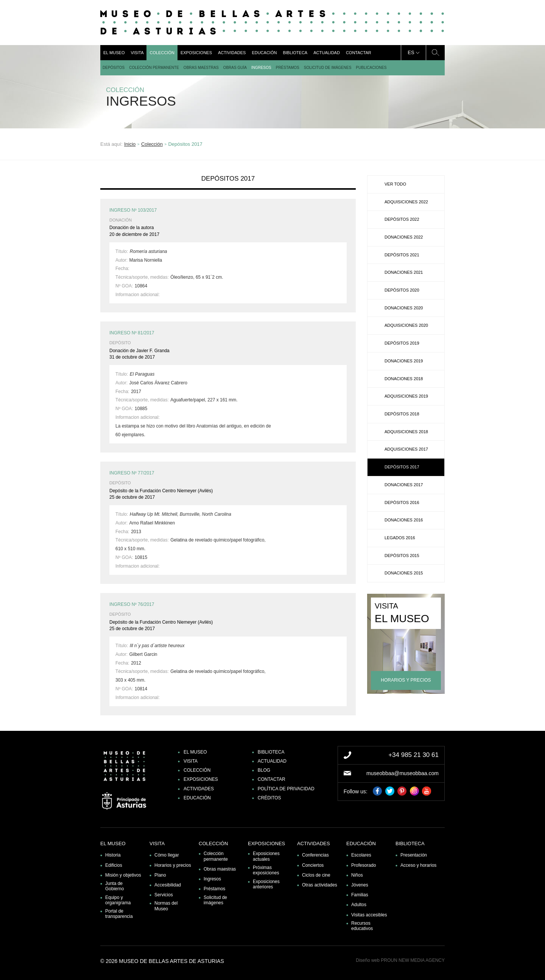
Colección (162, 53)
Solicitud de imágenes (328, 68)
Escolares (361, 855)
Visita (137, 53)
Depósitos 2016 (402, 502)
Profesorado (364, 865)
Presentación (414, 855)
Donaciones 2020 (404, 308)
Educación (264, 53)
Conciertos (313, 865)
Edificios (114, 865)
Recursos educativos (362, 926)
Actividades (232, 53)
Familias (360, 895)
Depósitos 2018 (402, 414)
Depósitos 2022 (402, 219)
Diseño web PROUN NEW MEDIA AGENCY (400, 960)
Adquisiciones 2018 (406, 432)
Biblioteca (295, 53)
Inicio (130, 144)
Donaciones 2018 (404, 379)
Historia (113, 855)
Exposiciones (196, 53)
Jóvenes (360, 885)
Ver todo (395, 184)
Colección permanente (154, 68)
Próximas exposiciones (266, 870)
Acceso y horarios (418, 865)
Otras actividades (320, 885)
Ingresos (261, 68)
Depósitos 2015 (402, 556)
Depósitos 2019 (402, 343)
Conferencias (315, 855)
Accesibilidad (168, 885)
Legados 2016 (400, 538)
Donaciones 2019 (404, 361)
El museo (114, 53)
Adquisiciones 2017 (406, 449)
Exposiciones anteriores (266, 884)
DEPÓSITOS (114, 68)
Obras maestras (201, 68)
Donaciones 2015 (404, 573)
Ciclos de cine (316, 875)
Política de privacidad (286, 789)
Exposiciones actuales (266, 856)
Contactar (359, 53)
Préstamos (288, 68)
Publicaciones (371, 68)
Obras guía (235, 68)
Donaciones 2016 (404, 520)
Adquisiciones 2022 (406, 202)
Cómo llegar (167, 855)
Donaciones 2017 (404, 485)
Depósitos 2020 (402, 290)
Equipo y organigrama (118, 900)
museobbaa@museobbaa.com (403, 773)
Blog (264, 770)
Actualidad (327, 53)
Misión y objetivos (123, 875)
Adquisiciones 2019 (406, 396)
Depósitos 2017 (402, 467)
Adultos (359, 905)
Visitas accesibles (369, 915)
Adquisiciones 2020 (406, 325)
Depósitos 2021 (402, 255)
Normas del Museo (166, 906)
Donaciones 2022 (404, 237)
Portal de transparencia (119, 914)
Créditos (269, 798)
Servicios (164, 895)
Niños (357, 875)
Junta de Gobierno (114, 886)
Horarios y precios (173, 865)
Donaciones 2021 (404, 272)
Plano (160, 875)
